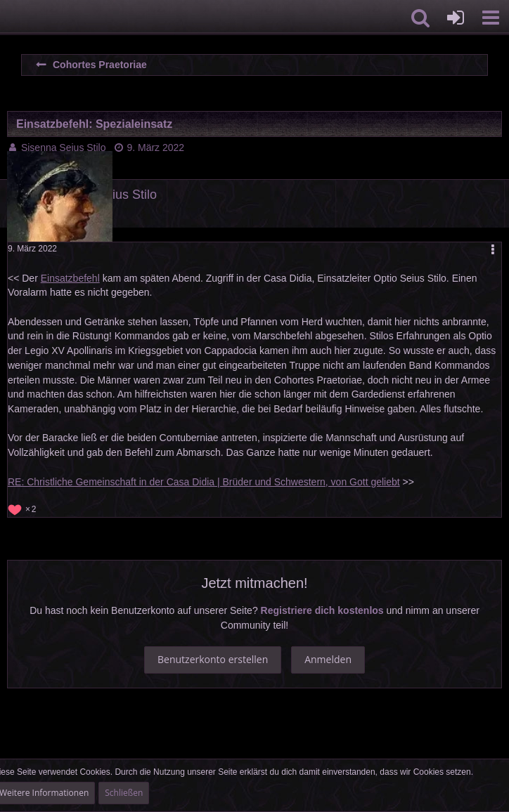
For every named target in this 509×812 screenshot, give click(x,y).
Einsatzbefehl (70, 278)
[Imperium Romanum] (7, 18)
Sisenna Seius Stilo (64, 148)
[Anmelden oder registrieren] (456, 18)
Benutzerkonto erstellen (213, 659)
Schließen (124, 793)
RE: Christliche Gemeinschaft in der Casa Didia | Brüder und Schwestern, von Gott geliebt (204, 482)
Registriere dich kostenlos (322, 610)
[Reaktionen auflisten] (24, 508)
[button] (491, 18)
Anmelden (328, 659)
